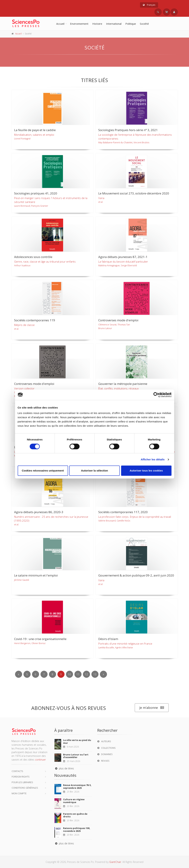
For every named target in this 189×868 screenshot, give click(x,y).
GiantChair (115, 862)
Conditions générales (25, 788)
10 (69, 674)
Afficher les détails (153, 459)
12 (86, 674)
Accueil (60, 24)
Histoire (97, 24)
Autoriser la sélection (94, 471)
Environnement (79, 24)
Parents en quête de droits (75, 815)
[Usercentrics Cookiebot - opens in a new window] (156, 395)
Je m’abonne (152, 708)
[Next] (103, 674)
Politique (131, 24)
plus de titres (64, 768)
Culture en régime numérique (74, 801)
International (114, 24)
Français (149, 5)
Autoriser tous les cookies (146, 471)
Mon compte (19, 793)
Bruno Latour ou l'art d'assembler (76, 756)
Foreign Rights (21, 777)
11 (78, 674)
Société (144, 24)
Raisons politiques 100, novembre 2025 (77, 830)
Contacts (17, 771)
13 (95, 674)
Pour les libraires (22, 782)
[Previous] (19, 674)
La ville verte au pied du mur (77, 741)
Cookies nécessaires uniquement (43, 471)
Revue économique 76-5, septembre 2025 (77, 786)
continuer (40, 760)
